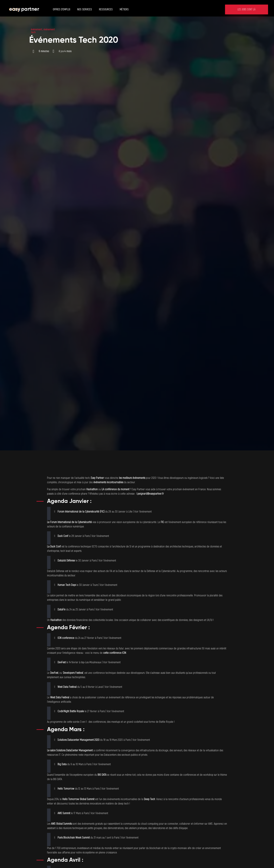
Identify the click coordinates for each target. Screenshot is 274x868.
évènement (37, 29)
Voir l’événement (143, 512)
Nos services (85, 9)
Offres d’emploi (62, 9)
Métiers (124, 9)
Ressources (106, 9)
